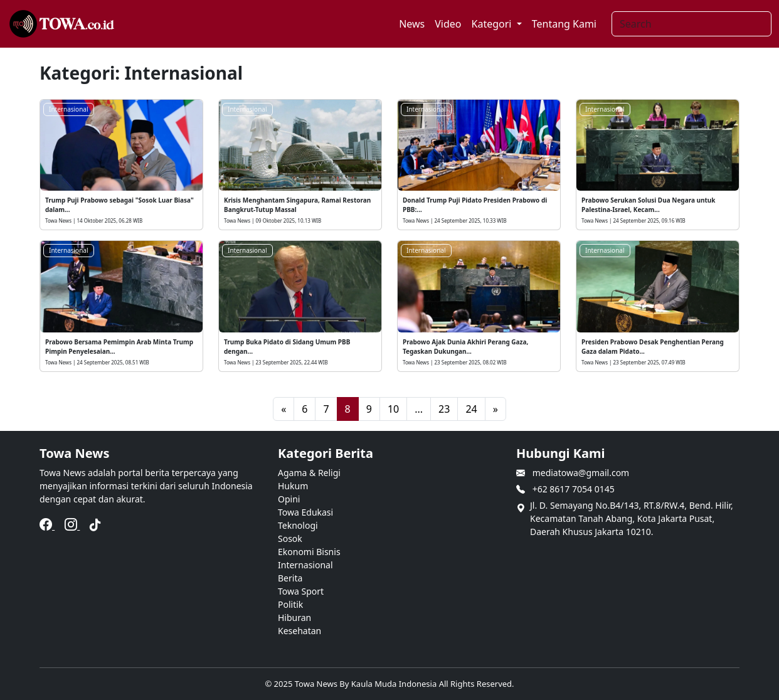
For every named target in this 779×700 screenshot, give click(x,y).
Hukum (293, 486)
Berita (290, 578)
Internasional (69, 109)
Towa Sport (301, 591)
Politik (290, 604)
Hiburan (294, 618)
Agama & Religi (309, 473)
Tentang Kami (564, 24)
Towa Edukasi (305, 512)
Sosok (290, 538)
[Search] (692, 24)
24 (471, 409)
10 (393, 409)
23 (444, 409)
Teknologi (298, 525)
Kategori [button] (493, 24)
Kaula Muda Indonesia (395, 684)
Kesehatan (299, 631)
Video (448, 24)
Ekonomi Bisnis (309, 552)
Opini (289, 499)
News (412, 24)
